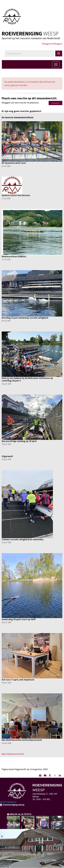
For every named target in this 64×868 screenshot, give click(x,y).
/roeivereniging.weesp (12, 805)
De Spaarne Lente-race (14, 163)
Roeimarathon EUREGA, (14, 256)
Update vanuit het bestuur (16, 195)
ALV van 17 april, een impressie (18, 680)
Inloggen (46, 44)
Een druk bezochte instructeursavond (22, 740)
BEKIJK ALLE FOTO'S (19, 814)
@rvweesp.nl (8, 802)
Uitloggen (57, 44)
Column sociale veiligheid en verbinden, (23, 539)
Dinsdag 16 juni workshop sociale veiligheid (25, 318)
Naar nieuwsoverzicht (13, 754)
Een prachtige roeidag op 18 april (19, 441)
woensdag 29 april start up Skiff (19, 619)
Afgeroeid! (7, 456)
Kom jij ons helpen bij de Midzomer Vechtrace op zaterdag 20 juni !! (27, 379)
